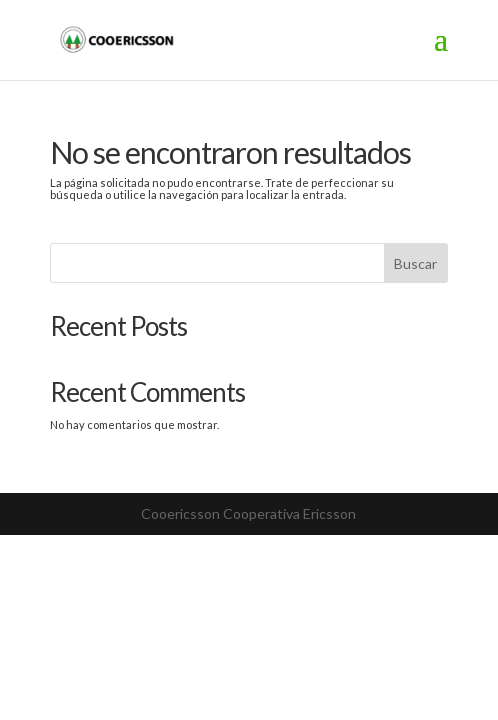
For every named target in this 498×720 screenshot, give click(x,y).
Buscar (415, 263)
